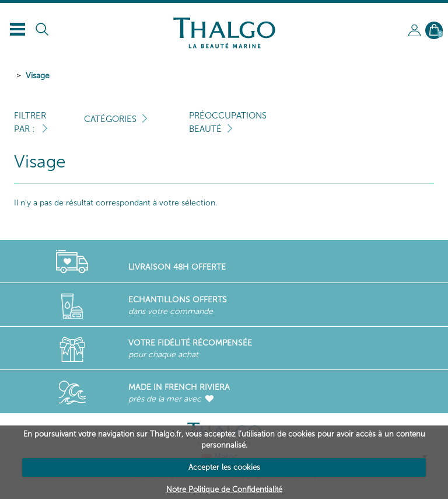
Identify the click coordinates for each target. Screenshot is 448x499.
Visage (38, 76)
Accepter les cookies (224, 467)
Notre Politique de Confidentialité (224, 489)
